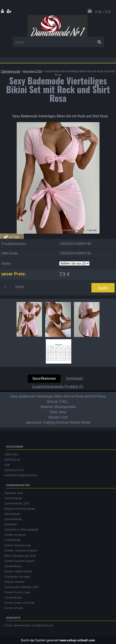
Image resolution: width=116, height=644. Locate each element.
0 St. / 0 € (103, 12)
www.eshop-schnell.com (77, 640)
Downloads (74, 378)
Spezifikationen (44, 378)
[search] (99, 42)
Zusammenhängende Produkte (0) (58, 387)
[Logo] (58, 26)
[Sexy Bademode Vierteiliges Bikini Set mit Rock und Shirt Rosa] (58, 124)
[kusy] (7, 287)
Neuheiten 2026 (32, 71)
